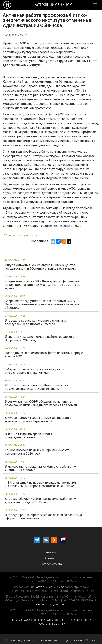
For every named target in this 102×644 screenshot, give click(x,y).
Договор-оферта (51, 564)
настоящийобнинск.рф (49, 587)
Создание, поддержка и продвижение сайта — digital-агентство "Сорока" (51, 640)
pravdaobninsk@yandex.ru (51, 604)
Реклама (51, 552)
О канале (51, 558)
